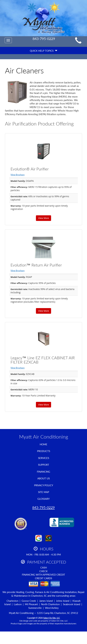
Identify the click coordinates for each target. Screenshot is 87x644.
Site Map (44, 492)
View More (43, 218)
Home (43, 444)
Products (44, 451)
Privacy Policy (44, 485)
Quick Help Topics (44, 51)
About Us (44, 478)
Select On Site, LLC (52, 618)
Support (44, 465)
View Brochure (18, 175)
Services (44, 458)
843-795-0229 (43, 507)
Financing (43, 472)
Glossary (43, 499)
